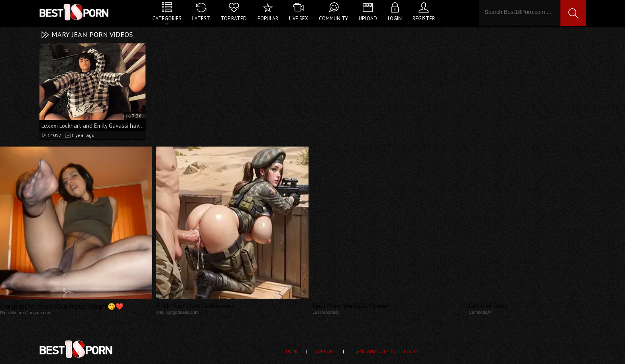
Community (333, 19)
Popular (268, 19)
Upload (368, 19)
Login (395, 19)
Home (292, 351)
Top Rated (234, 19)
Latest (201, 19)
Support (325, 351)
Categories (167, 19)
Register (424, 19)
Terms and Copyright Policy (385, 351)
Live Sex (299, 19)
